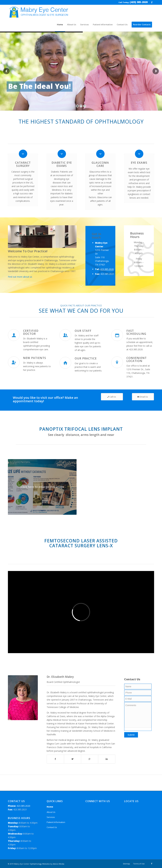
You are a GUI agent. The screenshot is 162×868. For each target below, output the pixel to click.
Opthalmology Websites (40, 864)
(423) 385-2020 (139, 2)
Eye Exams (139, 163)
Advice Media (59, 864)
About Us (51, 812)
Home (50, 807)
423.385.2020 (107, 278)
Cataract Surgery (23, 164)
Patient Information (56, 822)
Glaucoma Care (100, 164)
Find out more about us (20, 277)
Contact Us (52, 827)
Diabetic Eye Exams (62, 164)
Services (51, 817)
